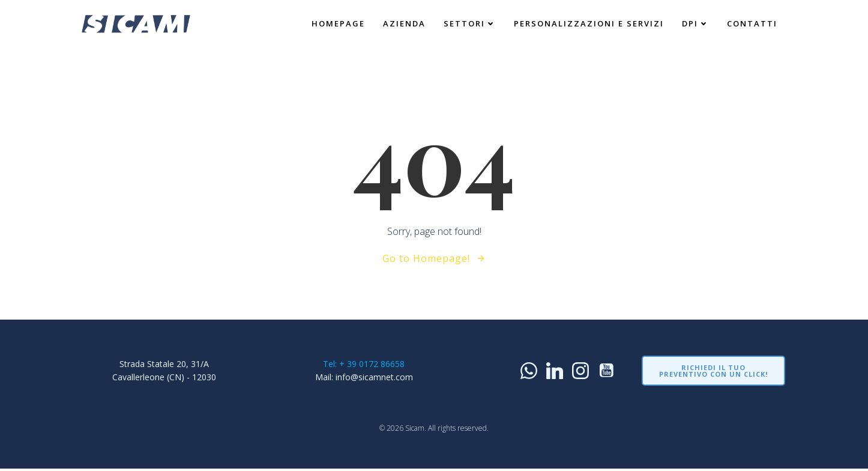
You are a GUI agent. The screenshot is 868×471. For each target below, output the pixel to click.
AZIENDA (404, 23)
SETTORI (469, 23)
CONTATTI (752, 23)
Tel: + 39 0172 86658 (364, 364)
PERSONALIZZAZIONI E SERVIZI (588, 23)
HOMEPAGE (338, 23)
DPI (695, 23)
